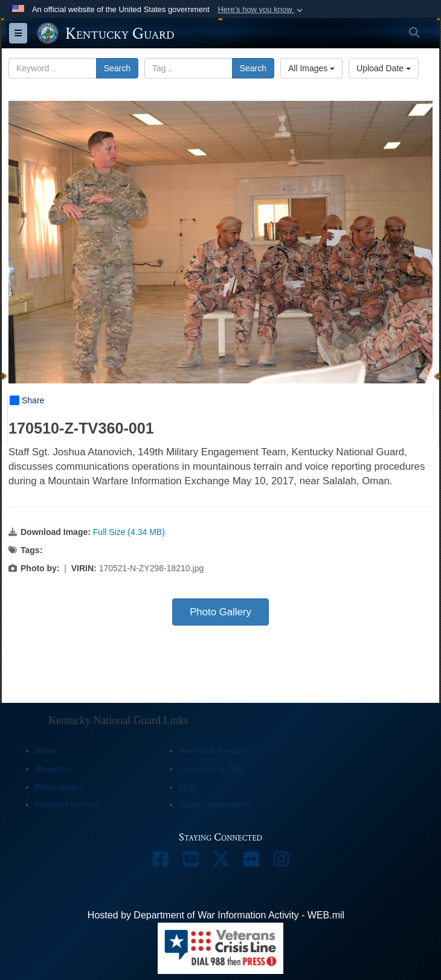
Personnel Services (67, 805)
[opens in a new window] (160, 862)
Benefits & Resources (216, 751)
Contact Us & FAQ (211, 769)
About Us (51, 769)
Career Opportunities (214, 805)
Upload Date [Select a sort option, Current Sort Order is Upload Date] (384, 68)
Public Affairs (59, 787)
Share (27, 400)
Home (45, 751)
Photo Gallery (220, 612)
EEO (187, 787)
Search (117, 68)
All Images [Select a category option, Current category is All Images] (311, 68)
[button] (261, 10)
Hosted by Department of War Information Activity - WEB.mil (216, 915)
